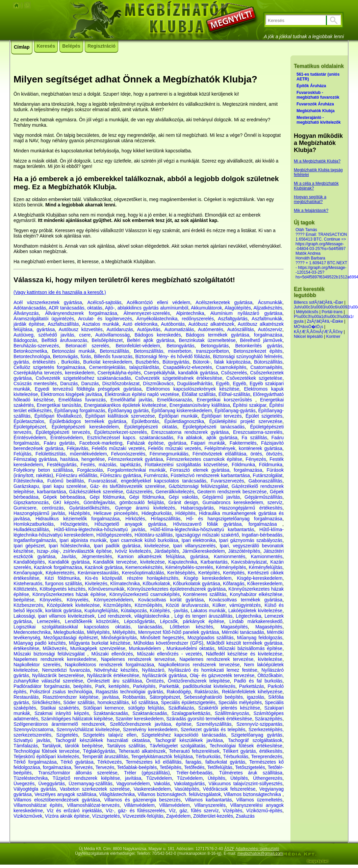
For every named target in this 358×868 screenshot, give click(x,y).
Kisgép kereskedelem (208, 578)
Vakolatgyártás (189, 784)
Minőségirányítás (119, 638)
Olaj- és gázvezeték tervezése (222, 675)
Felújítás (22, 454)
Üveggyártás (52, 784)
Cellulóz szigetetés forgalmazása (49, 367)
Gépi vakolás (183, 497)
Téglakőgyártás (99, 751)
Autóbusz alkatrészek (211, 324)
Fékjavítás (78, 448)
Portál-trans (333, 312)
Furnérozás (156, 475)
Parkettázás (252, 686)
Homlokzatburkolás (34, 524)
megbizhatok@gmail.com (260, 853)
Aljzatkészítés (268, 308)
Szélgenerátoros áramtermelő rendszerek (59, 724)
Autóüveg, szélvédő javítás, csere (52, 335)
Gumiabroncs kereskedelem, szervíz (243, 502)
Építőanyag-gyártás (235, 411)
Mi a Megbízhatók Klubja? (317, 161)
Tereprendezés (267, 757)
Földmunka (243, 465)
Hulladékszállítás (31, 529)
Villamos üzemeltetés (259, 800)
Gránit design (183, 502)
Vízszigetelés (106, 816)
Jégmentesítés (97, 556)
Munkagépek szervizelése (98, 648)
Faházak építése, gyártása (157, 443)
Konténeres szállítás (205, 594)
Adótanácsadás (30, 308)
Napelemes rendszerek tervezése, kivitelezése (231, 659)
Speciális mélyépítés (240, 702)
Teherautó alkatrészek (142, 751)
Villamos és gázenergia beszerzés (143, 800)
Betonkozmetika (30, 351)
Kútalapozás (134, 611)
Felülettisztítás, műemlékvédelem (71, 454)
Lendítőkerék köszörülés (92, 621)
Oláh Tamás (306, 230)
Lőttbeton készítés (191, 627)
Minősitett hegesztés (162, 638)
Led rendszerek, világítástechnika (135, 616)
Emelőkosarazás (175, 400)
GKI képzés (66, 502)
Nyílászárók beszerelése (58, 675)
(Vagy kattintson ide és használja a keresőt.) (60, 292)
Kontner (333, 337)
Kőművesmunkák (106, 589)
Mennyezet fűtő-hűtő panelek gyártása (178, 632)
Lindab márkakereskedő (256, 621)
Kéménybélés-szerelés (189, 567)
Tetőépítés (170, 767)
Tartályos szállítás (126, 746)
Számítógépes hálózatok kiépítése (77, 719)
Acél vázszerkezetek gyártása (48, 302)
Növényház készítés (116, 670)
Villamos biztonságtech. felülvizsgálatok (179, 794)
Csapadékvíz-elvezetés (188, 367)
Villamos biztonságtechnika (253, 794)
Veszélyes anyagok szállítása (65, 794)
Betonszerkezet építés (258, 351)
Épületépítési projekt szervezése (246, 421)
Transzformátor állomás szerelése (78, 773)
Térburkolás (208, 757)
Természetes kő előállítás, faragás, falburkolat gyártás (185, 762)
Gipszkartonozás (31, 502)
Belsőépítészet (107, 340)
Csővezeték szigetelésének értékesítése (179, 378)
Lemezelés (48, 621)
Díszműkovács (158, 383)
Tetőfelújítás (220, 767)
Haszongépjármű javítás (39, 513)
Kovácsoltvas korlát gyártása (171, 600)
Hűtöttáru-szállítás (154, 535)
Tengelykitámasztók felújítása (162, 757)
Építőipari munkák (178, 416)
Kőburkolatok (156, 584)
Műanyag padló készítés (40, 643)
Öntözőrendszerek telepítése (199, 681)
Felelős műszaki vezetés (118, 448)
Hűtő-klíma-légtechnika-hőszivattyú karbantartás (202, 529)
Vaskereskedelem (152, 789)
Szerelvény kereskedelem (150, 729)
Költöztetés (25, 589)
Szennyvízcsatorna (33, 729)
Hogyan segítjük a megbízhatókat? (310, 199)
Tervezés (83, 767)
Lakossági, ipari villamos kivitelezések (54, 616)
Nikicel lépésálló (308, 337)
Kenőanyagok (28, 573)
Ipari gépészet (29, 546)
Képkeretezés (60, 573)
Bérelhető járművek (261, 340)
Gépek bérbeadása (64, 497)
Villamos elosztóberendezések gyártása (57, 800)
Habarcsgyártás (197, 508)
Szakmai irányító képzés (62, 713)
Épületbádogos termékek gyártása (88, 421)
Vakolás (162, 784)
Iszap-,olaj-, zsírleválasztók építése (74, 551)
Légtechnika (249, 616)
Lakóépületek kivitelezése (255, 611)
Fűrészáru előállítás (77, 475)
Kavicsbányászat (249, 562)
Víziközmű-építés (264, 811)
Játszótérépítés (244, 551)
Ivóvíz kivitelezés (133, 551)
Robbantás (134, 697)
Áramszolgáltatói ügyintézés (44, 319)
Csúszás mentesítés (35, 383)
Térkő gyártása (77, 762)
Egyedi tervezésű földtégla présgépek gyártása (88, 389)
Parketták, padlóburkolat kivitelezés (197, 686)
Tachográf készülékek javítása (189, 740)
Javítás (69, 556)
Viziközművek (28, 816)
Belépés (71, 46)
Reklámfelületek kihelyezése (252, 692)
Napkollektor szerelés (37, 665)
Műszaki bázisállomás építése (250, 648)
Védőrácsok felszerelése (229, 789)
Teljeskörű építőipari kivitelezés (46, 757)
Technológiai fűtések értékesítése (246, 746)
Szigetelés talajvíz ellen (110, 735)
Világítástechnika (117, 794)
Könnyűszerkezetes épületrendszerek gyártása (177, 589)
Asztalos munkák (101, 324)
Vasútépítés (187, 789)
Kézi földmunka (62, 578)
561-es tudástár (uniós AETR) (318, 77)
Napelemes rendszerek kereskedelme (55, 659)
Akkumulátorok (207, 308)
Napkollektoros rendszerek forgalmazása (109, 665)
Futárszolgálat (267, 475)
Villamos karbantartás (209, 800)
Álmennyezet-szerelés (147, 313)
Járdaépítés (167, 551)
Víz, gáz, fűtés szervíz (194, 811)
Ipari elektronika (199, 540)
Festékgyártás (62, 465)
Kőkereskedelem (265, 584)
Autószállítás (241, 329)
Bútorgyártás (176, 362)
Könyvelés (50, 600)
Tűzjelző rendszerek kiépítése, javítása (97, 778)
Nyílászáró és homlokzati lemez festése (213, 670)
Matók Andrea (308, 253)
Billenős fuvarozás (113, 356)
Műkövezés (55, 648)
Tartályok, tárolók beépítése (72, 746)
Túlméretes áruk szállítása (251, 773)
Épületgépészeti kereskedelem (85, 427)
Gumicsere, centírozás (39, 508)
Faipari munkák (208, 443)
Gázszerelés (139, 492)
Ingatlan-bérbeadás (262, 535)
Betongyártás (181, 346)
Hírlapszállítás (166, 519)
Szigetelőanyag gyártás (257, 735)
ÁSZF (229, 849)
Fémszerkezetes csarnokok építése (204, 459)
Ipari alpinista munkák (83, 540)
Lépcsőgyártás (139, 621)
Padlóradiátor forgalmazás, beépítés (53, 686)
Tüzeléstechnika (31, 778)
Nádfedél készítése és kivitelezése (244, 654)
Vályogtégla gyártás (35, 789)
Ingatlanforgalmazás (35, 540)
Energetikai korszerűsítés (226, 400)
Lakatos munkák (208, 611)
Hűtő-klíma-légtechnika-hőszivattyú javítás (100, 529)
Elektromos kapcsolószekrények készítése (193, 389)
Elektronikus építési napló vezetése (142, 394)
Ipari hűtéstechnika (69, 546)
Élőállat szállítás (199, 394)
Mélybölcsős (307, 312)
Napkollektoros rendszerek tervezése (199, 665)
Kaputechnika (183, 562)
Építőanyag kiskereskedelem (182, 411)
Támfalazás (26, 746)
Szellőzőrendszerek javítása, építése (150, 724)
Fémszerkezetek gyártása (135, 459)
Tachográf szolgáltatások (255, 740)
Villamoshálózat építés (38, 805)
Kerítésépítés (181, 573)
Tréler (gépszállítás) (147, 773)
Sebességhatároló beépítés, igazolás (224, 697)
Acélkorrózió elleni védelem (158, 302)
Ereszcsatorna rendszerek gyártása (190, 432)
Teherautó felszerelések (194, 751)
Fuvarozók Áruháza (315, 104)
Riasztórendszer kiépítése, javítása (81, 697)
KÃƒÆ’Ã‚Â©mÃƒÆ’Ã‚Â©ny (318, 332)
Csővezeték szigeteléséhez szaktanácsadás (83, 378)
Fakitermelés (243, 443)
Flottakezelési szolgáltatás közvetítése (186, 465)
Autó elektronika (140, 324)
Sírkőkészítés (46, 702)
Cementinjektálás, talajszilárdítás (124, 367)
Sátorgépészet (165, 697)
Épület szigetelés (264, 416)
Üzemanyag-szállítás (91, 784)
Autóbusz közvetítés (81, 329)
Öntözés (155, 681)
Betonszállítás (114, 351)
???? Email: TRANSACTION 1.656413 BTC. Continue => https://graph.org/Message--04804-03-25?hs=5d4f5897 (321, 242)
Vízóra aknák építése (67, 816)
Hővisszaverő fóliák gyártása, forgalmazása (228, 524)
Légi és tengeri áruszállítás (204, 616)
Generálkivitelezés (175, 492)
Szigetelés (67, 735)
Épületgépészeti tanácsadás (214, 427)
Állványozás (26, 313)
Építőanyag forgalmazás (80, 411)
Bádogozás (25, 340)
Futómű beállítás (66, 481)
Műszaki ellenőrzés (112, 654)
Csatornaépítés (266, 367)
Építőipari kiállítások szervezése (120, 416)
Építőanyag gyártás (129, 411)
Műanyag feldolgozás (260, 638)
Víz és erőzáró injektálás (74, 811)
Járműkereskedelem (204, 551)
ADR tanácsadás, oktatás (75, 308)
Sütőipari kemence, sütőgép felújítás (124, 708)
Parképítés (144, 686)
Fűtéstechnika (28, 481)
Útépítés (216, 778)
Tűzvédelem (159, 778)
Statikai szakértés (59, 708)
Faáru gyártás (59, 443)
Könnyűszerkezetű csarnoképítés (145, 594)
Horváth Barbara (310, 258)
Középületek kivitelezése (73, 605)
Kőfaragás (234, 584)
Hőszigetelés (74, 524)
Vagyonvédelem (133, 784)
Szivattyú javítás (32, 740)
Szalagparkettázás (191, 713)
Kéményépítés (231, 567)
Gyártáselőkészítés (89, 508)
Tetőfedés (194, 767)
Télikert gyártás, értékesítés (253, 751)
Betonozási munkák (73, 351)
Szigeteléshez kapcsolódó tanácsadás (184, 735)
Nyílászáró (153, 670)
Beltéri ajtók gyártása (151, 340)
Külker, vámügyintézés (237, 605)
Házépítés (79, 513)
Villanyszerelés (210, 805)
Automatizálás (179, 329)
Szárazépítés (268, 719)
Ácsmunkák (270, 302)
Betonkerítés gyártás (259, 346)
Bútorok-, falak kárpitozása (222, 362)
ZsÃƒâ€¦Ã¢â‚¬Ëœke (325, 321)
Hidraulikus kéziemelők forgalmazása (78, 519)
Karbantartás (214, 562)
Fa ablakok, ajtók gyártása (208, 438)
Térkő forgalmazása (35, 762)
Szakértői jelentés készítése (229, 708)
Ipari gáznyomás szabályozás (251, 540)
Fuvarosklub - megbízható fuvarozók (318, 95)
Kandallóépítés (29, 562)
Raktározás (207, 692)
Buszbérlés (147, 362)
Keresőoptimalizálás (143, 573)
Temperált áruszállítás (105, 757)
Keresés (46, 46)
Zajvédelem (178, 816)
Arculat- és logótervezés (105, 319)
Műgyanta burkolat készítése (100, 643)
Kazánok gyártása (104, 567)
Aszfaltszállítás (63, 324)
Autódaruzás (120, 329)
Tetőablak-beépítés (137, 767)
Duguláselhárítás (195, 383)
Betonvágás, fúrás (72, 356)
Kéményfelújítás (266, 567)
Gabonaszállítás (265, 481)
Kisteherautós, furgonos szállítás (48, 584)
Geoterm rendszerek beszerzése (232, 492)
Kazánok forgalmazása (58, 567)
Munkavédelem (146, 648)
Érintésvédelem (30, 438)
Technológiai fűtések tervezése (47, 751)
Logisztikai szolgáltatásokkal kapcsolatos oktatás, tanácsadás (88, 627)
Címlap (22, 47)
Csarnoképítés (231, 367)
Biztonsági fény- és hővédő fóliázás (173, 356)
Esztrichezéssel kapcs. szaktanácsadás (130, 438)
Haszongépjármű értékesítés (251, 508)
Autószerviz (270, 329)
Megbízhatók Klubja (316, 111)
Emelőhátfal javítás (131, 400)
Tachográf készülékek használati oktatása (102, 740)
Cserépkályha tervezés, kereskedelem (54, 373)
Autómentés (211, 329)
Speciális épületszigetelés (188, 702)
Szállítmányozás (232, 713)
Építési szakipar (250, 405)
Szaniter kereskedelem (139, 719)
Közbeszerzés (28, 605)
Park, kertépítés (112, 686)
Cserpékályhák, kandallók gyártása (181, 373)
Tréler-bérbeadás (194, 773)
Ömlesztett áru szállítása (114, 681)
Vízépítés (232, 811)
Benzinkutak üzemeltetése (207, 340)
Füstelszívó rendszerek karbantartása (210, 475)
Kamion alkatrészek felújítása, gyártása (163, 556)
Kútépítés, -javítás (169, 611)
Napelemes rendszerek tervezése (138, 659)
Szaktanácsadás (111, 713)
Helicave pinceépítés (116, 513)
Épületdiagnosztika (184, 421)
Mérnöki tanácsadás (243, 632)
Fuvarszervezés (227, 481)
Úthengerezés (268, 778)
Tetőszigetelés (250, 767)
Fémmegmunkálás (169, 454)
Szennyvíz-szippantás (259, 724)
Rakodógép (179, 692)
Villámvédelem (139, 805)
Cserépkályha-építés (119, 373)
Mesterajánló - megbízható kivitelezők (319, 120)
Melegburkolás (69, 632)
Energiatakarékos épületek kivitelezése (125, 405)
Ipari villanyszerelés (194, 546)
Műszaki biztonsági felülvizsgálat (50, 654)
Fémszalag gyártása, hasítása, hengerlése (59, 459)
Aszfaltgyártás (233, 319)
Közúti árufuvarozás (187, 605)
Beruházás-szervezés (36, 346)
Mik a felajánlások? (311, 210)
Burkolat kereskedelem (108, 362)
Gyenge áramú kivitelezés (145, 508)
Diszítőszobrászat (121, 383)
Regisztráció (101, 46)
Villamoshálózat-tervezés (93, 805)
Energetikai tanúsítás (59, 405)
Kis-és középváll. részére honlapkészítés (132, 578)
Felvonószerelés (128, 454)
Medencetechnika (32, 632)
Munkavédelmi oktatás (190, 648)
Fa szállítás (254, 438)
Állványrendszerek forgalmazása (81, 313)
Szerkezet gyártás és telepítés (213, 729)
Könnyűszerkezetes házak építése (69, 594)
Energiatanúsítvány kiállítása (200, 405)
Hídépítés (185, 513)
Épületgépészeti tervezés (63, 432)
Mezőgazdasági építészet (71, 638)
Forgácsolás (90, 470)
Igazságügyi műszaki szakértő (207, 535)
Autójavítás (149, 329)
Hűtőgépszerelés (114, 535)
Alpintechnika (190, 313)
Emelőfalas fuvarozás (82, 400)
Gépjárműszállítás (263, 497)
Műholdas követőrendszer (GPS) (168, 643)
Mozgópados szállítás (211, 638)
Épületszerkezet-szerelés (121, 432)
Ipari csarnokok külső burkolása (144, 540)
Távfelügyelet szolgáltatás (177, 746)
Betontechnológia (32, 356)
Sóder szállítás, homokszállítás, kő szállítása (111, 702)
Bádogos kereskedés (158, 335)
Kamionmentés (229, 556)
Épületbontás (145, 421)
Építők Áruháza (311, 86)
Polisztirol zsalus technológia (61, 692)
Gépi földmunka (107, 497)
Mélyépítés (98, 632)
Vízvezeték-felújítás (143, 816)
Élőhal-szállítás (234, 394)
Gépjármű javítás (221, 497)
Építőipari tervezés (221, 416)
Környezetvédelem (113, 600)
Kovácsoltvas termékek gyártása (246, 600)
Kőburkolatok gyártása (197, 584)
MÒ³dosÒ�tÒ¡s (309, 327)
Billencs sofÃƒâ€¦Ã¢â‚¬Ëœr (318, 302)
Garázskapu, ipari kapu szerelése (50, 486)
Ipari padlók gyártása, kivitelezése (132, 546)
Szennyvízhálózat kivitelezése (88, 729)
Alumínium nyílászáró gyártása (246, 313)
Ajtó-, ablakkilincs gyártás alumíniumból (147, 308)
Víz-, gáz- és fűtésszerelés (135, 811)
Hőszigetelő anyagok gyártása (130, 524)
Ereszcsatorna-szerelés (258, 432)
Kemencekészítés (144, 567)
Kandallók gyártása (69, 562)
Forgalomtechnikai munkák (137, 470)
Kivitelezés (96, 584)
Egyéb (223, 383)
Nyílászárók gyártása (164, 675)
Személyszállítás (214, 724)
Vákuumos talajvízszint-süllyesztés (245, 784)
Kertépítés (209, 573)
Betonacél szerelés (87, 346)
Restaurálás (26, 697)
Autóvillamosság (112, 335)
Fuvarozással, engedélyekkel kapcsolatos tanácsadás (147, 481)
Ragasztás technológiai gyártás (129, 692)
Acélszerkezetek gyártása (224, 302)
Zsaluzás (245, 816)
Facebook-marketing (101, 443)
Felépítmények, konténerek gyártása (243, 448)
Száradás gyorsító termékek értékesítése (209, 719)
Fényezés (256, 459)
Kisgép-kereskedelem (260, 578)
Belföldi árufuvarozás (65, 340)
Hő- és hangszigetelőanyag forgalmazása (234, 519)
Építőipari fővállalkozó (58, 416)
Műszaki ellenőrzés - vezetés (170, 654)
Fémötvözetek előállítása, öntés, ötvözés (237, 454)
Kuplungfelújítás (101, 611)
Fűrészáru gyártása (121, 475)
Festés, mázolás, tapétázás (110, 465)
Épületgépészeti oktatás (151, 427)
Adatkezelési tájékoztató (257, 849)
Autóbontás (173, 324)
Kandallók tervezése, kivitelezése (129, 562)
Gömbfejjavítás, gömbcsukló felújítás (124, 502)
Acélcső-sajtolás (104, 302)
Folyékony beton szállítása (43, 470)
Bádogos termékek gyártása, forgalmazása (234, 335)
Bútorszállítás (268, 362)
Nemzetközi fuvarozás (66, 670)
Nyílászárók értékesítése (113, 675)
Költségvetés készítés (62, 589)
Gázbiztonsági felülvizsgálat (198, 486)
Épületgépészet (30, 427)
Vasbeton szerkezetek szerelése (95, 789)
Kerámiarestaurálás (98, 573)
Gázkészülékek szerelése (96, 492)
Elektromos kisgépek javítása (71, 394)
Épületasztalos (29, 421)
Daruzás (69, 383)
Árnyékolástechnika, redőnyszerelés (175, 319)
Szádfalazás (181, 708)
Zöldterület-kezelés (213, 816)
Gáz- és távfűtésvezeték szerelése (128, 486)
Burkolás (71, 362)
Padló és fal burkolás (258, 681)
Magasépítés (234, 627)
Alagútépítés (238, 308)
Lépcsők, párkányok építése (192, 621)
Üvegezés (24, 784)
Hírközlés (135, 519)
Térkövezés (109, 762)
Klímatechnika (125, 584)
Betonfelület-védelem (138, 346)
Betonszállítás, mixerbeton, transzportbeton (181, 351)
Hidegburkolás (157, 513)
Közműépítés (117, 605)
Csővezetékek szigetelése (254, 378)
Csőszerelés (234, 373)
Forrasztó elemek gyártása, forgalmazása (216, 470)
